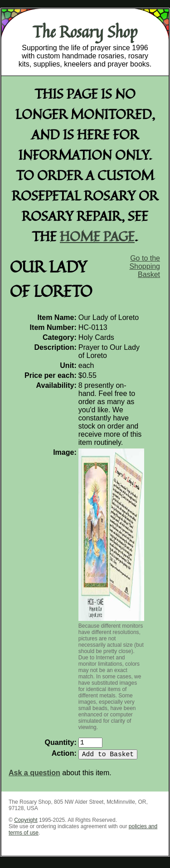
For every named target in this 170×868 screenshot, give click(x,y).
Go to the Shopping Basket (145, 266)
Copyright (26, 824)
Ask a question (34, 776)
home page (97, 236)
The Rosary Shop (85, 32)
